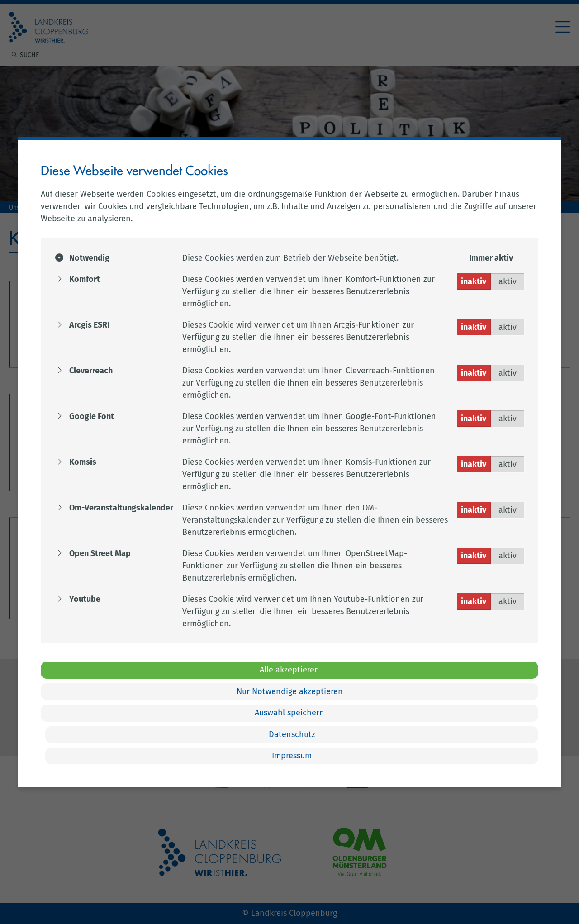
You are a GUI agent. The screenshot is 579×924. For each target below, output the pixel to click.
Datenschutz (292, 734)
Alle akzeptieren (289, 670)
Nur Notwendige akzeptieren (290, 691)
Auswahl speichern (289, 713)
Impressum (292, 756)
